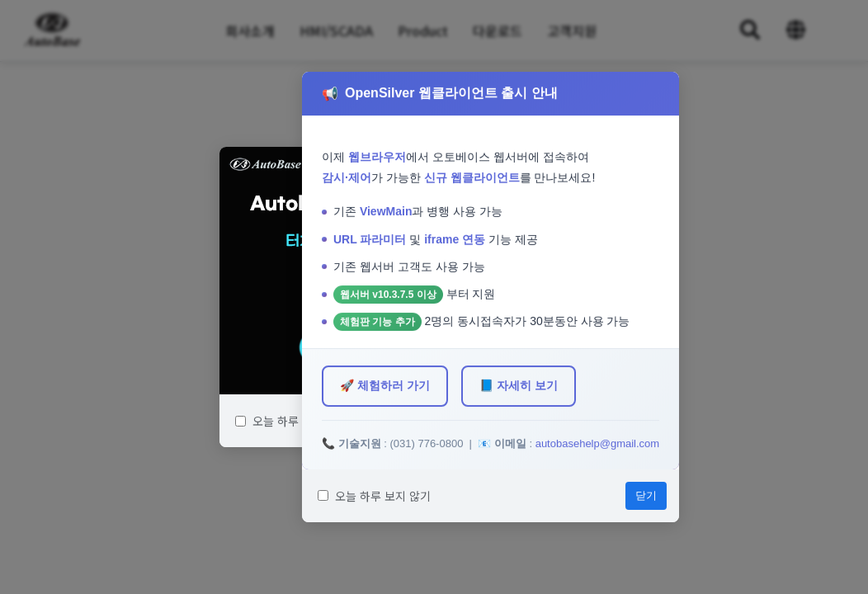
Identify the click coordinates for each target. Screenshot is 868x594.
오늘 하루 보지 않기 (292, 421)
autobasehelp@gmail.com (598, 443)
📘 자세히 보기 (519, 385)
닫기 (646, 495)
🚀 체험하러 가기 (385, 385)
